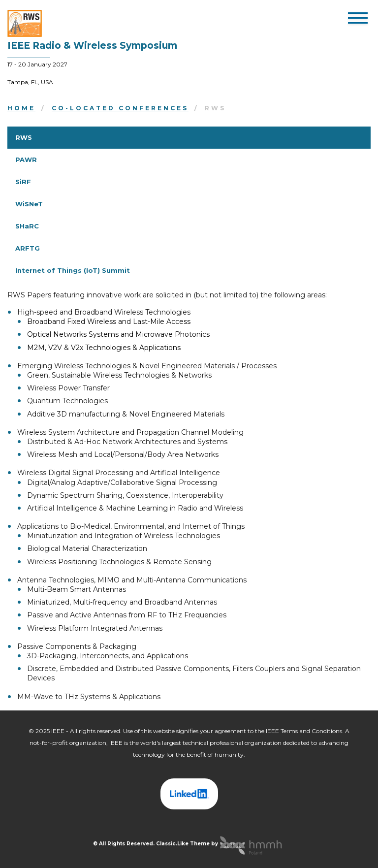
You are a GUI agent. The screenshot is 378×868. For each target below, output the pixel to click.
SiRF (23, 182)
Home (21, 108)
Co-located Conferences (120, 108)
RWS (24, 137)
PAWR (26, 160)
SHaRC (27, 226)
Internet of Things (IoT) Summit (73, 270)
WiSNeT (29, 204)
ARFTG (28, 248)
